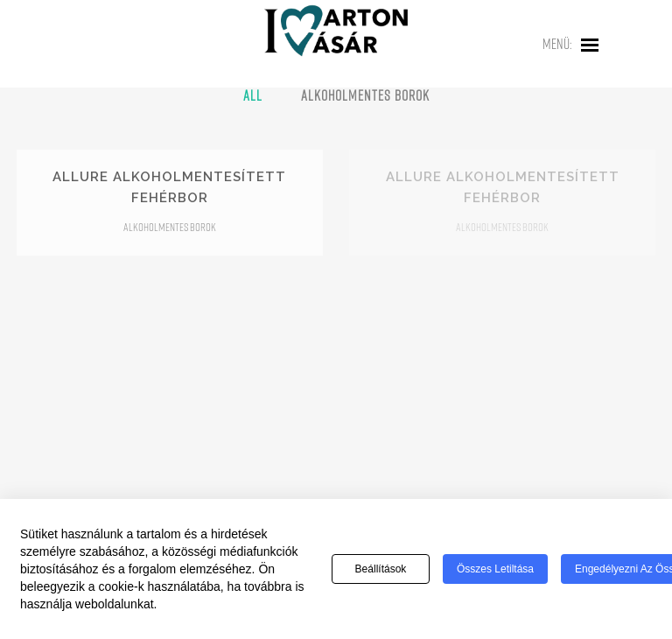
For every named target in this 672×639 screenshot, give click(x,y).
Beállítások (381, 570)
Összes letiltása (495, 570)
